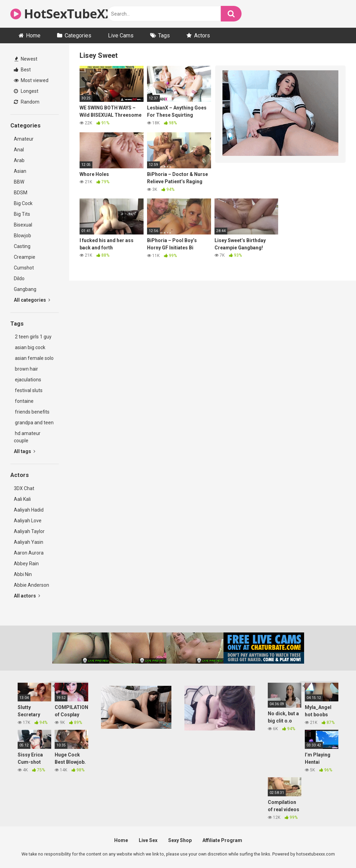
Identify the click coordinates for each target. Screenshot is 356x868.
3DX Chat (24, 488)
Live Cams (121, 36)
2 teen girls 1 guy (33, 337)
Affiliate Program (222, 840)
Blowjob (22, 236)
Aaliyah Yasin (29, 542)
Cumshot (24, 268)
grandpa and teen (34, 423)
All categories (32, 300)
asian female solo (34, 358)
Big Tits (22, 214)
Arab (19, 160)
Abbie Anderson (31, 585)
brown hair (26, 369)
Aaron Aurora (29, 553)
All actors (27, 596)
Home (33, 36)
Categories (78, 36)
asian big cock (30, 347)
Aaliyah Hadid (29, 510)
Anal (19, 150)
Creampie (25, 257)
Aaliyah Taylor (29, 531)
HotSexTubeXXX (66, 14)
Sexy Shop (180, 840)
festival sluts (28, 390)
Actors (202, 36)
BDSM (21, 193)
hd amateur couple (27, 437)
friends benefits (32, 412)
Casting (22, 246)
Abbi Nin (23, 574)
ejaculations (28, 380)
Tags (164, 36)
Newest (26, 59)
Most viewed (31, 80)
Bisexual (23, 225)
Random (27, 102)
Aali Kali (22, 499)
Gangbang (25, 289)
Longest (26, 91)
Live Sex (148, 840)
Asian (20, 171)
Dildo (19, 278)
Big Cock (23, 203)
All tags (25, 451)
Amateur (24, 139)
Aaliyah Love (28, 521)
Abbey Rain (26, 564)
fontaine (24, 401)
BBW (19, 182)
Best (22, 70)
